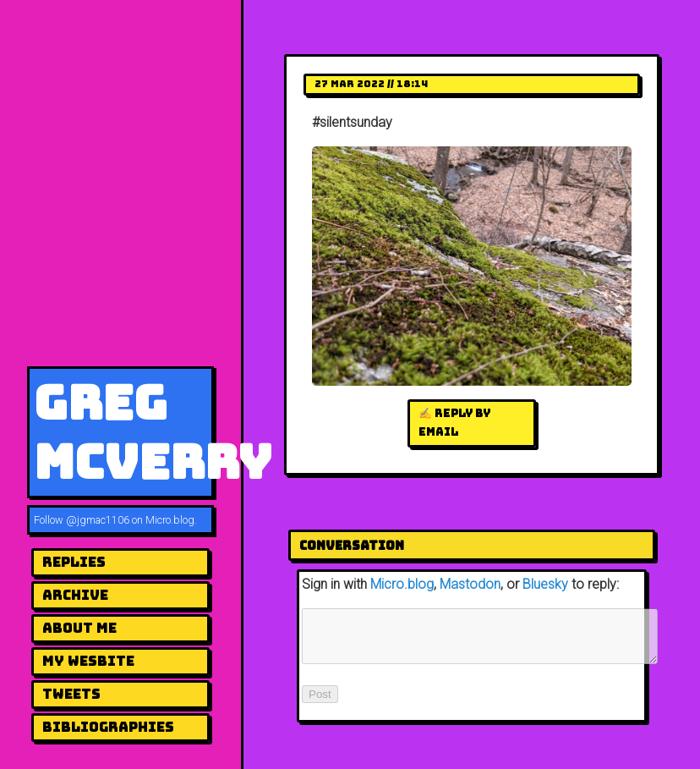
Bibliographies (108, 727)
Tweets (71, 694)
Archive (75, 595)
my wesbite (88, 661)
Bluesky (545, 584)
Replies (74, 562)
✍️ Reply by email (454, 423)
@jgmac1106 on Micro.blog (130, 520)
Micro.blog (402, 584)
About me (79, 628)
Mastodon (470, 584)
